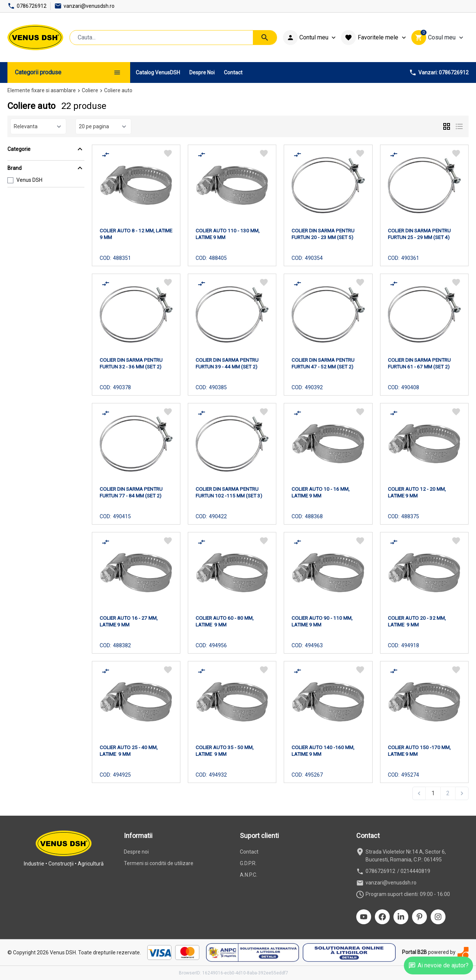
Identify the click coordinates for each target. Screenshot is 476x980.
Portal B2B (414, 952)
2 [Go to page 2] (448, 793)
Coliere (90, 90)
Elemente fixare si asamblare (42, 90)
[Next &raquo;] (462, 793)
